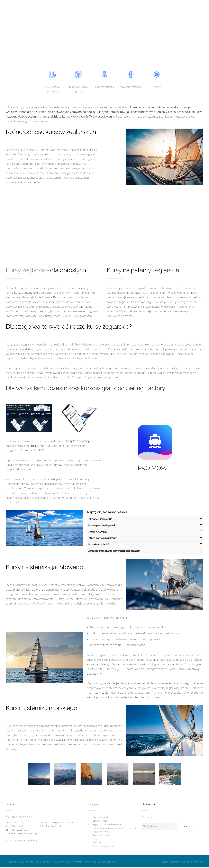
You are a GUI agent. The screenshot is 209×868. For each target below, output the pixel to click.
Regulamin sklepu (102, 832)
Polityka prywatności (103, 846)
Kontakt (97, 842)
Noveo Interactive (194, 862)
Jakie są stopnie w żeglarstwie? (102, 538)
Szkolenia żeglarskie (108, 862)
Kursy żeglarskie (27, 270)
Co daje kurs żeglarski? (99, 532)
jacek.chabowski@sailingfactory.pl (23, 833)
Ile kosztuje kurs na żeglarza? (101, 525)
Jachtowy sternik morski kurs (82, 862)
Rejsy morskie (59, 862)
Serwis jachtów (100, 821)
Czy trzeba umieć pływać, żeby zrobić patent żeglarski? (114, 551)
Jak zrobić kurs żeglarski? (100, 519)
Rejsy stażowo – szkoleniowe (107, 824)
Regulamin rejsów (102, 835)
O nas (96, 839)
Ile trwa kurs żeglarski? (98, 544)
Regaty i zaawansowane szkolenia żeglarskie (115, 828)
